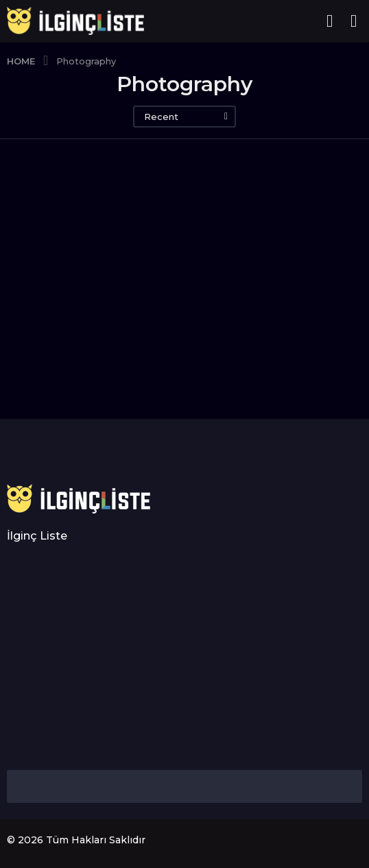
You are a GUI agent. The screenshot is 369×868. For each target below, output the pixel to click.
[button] (330, 21)
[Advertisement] (184, 657)
